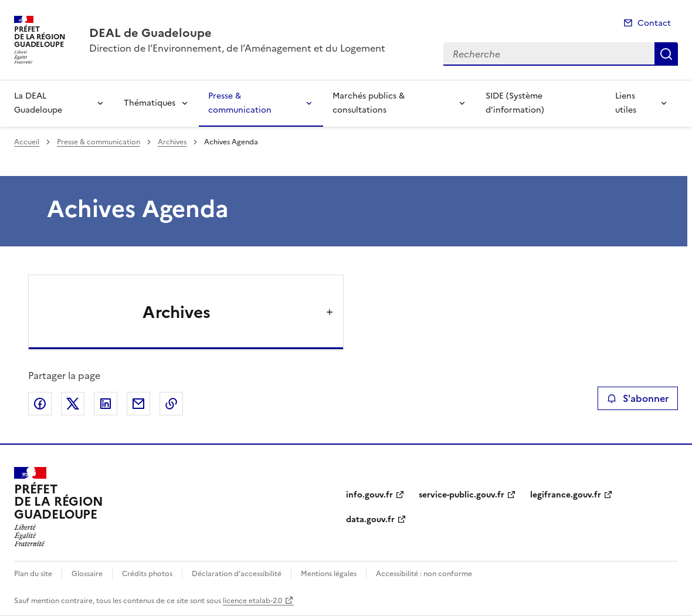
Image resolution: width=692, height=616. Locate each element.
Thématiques (150, 103)
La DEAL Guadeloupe (38, 103)
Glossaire (87, 574)
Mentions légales (329, 574)
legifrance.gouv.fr (566, 495)
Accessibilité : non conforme (424, 574)
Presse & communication (240, 103)
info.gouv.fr (369, 495)
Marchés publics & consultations (369, 103)
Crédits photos (147, 574)
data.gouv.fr (370, 519)
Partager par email (138, 404)
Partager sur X (73, 404)
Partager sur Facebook (40, 404)
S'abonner (638, 398)
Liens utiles (626, 103)
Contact (654, 23)
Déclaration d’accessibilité (237, 574)
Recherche (666, 54)
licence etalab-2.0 (252, 601)
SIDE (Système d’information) (515, 103)
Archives (172, 142)
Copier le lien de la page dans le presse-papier (171, 404)
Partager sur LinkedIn (106, 404)
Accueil (27, 142)
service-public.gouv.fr (462, 495)
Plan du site (33, 574)
